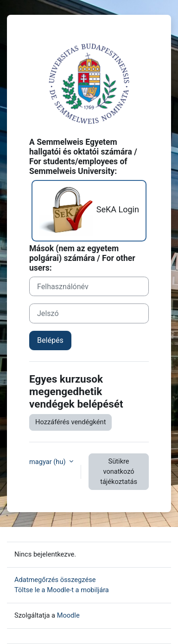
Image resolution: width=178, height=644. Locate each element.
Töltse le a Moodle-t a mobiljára (62, 590)
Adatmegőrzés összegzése (55, 580)
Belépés (50, 340)
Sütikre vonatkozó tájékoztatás (119, 471)
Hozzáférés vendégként (70, 422)
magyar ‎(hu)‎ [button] (48, 462)
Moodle (68, 615)
